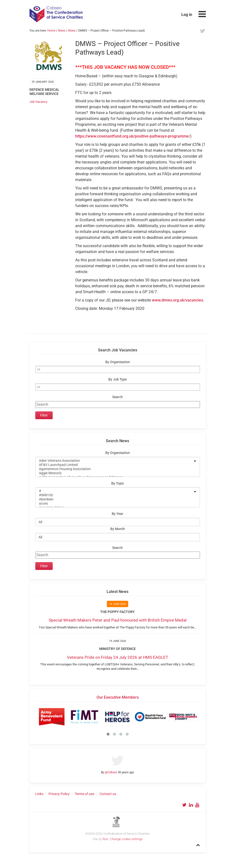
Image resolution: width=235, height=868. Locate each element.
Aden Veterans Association (114, 461)
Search (117, 397)
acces (114, 503)
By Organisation (118, 362)
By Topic (118, 483)
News (62, 31)
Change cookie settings (126, 839)
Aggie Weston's (114, 473)
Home (51, 31)
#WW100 (114, 495)
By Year (117, 514)
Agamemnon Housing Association (114, 469)
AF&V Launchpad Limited (114, 465)
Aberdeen (114, 499)
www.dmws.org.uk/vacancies (178, 300)
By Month (118, 529)
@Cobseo (111, 772)
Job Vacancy (38, 102)
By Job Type (117, 379)
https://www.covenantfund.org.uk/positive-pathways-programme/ (133, 136)
